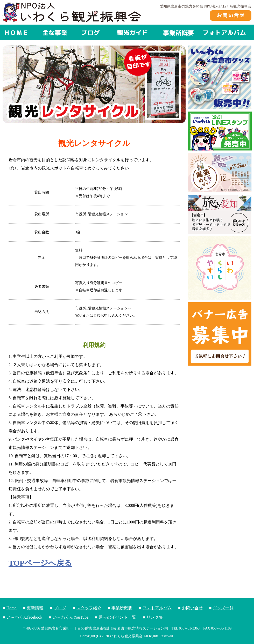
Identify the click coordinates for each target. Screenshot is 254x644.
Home (12, 608)
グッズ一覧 (223, 608)
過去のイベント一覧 (117, 617)
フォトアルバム (157, 608)
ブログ (60, 608)
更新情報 (35, 608)
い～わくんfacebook (24, 617)
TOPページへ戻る (40, 563)
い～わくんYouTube (70, 617)
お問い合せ (192, 608)
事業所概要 (122, 608)
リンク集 (155, 617)
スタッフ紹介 (89, 608)
